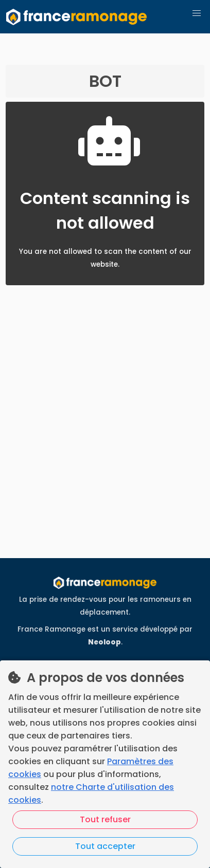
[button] (197, 13)
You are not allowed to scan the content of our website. (105, 264)
